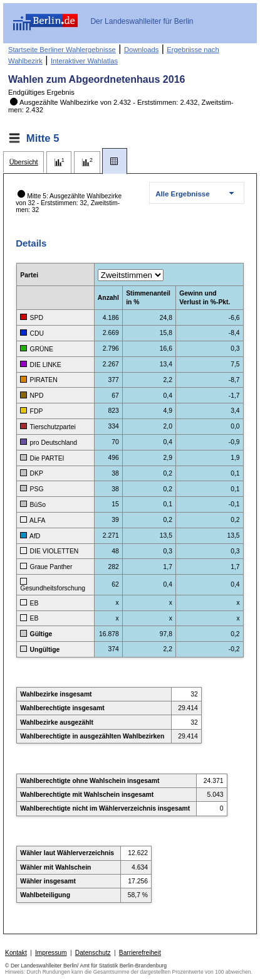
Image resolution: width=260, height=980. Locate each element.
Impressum (51, 953)
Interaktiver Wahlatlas (84, 61)
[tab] (23, 162)
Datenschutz (93, 953)
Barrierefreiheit (140, 953)
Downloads (141, 50)
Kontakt (16, 953)
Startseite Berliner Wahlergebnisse (62, 50)
